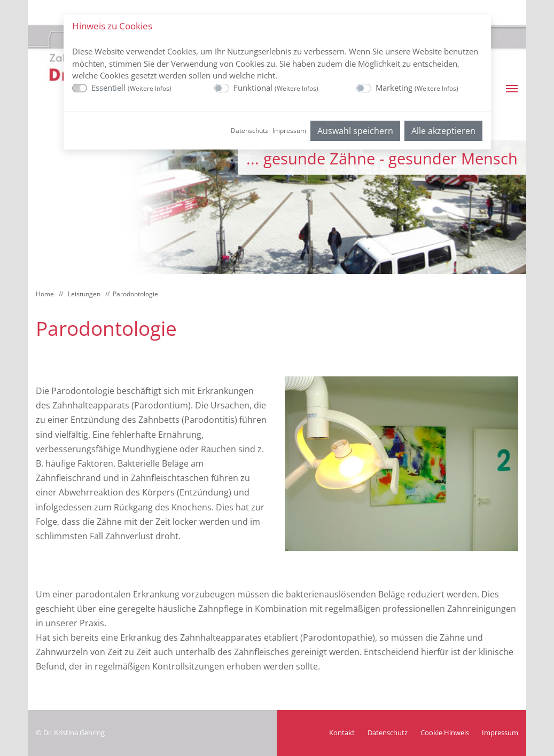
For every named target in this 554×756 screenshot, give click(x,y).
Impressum (289, 131)
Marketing (417, 88)
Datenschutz (249, 131)
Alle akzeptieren (443, 131)
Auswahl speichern (355, 131)
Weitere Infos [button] (150, 88)
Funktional (276, 88)
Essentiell (131, 88)
